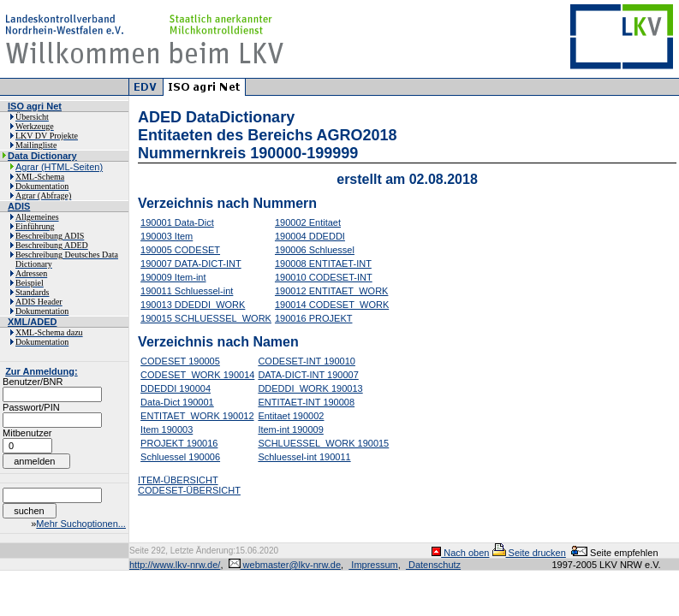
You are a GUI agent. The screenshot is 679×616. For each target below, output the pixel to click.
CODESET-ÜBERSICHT (189, 490)
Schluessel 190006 (180, 457)
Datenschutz (433, 565)
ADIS (19, 206)
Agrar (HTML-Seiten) (59, 167)
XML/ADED (32, 322)
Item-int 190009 (290, 429)
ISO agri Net (35, 106)
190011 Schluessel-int (187, 291)
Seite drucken (529, 553)
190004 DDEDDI (310, 236)
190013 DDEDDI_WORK (193, 305)
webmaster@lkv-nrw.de (285, 565)
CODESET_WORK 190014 (197, 375)
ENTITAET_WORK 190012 (197, 416)
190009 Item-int (173, 277)
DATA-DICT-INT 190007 (308, 375)
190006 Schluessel (315, 250)
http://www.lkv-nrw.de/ (175, 565)
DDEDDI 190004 (176, 388)
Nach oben (460, 553)
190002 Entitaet (308, 222)
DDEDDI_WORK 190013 (310, 388)
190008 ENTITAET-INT (323, 264)
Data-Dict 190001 (177, 402)
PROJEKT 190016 (179, 443)
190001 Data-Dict (177, 222)
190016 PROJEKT (314, 318)
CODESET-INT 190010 (307, 361)
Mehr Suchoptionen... (81, 524)
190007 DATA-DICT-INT (191, 264)
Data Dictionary (42, 156)
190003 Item (167, 236)
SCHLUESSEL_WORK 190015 (323, 443)
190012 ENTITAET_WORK (331, 291)
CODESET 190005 (180, 361)
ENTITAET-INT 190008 (306, 402)
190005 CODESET (180, 250)
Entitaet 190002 (291, 416)
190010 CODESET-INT (324, 277)
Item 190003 (167, 429)
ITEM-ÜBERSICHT (178, 480)
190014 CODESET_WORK (332, 305)
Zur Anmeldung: (42, 371)
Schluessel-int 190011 (304, 457)
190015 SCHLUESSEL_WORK (206, 318)
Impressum (373, 565)
